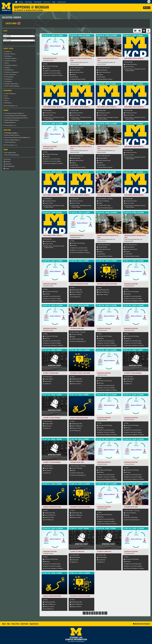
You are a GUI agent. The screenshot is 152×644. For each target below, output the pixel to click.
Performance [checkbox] (9, 79)
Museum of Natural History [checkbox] (12, 140)
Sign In (147, 8)
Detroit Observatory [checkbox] (11, 142)
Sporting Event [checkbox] (9, 70)
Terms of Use (15, 624)
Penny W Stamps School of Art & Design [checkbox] (16, 116)
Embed (6, 169)
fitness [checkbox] (7, 98)
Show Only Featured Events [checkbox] (12, 155)
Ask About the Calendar (141, 624)
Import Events (34, 624)
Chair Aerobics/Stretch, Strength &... (134, 58)
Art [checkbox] (6, 96)
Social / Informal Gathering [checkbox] (12, 86)
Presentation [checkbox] (9, 81)
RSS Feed (7, 159)
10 (100, 613)
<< (84, 613)
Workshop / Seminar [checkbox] (11, 58)
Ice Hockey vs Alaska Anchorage (133, 373)
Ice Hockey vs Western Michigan (52, 462)
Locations (13, 23)
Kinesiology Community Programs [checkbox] (14, 113)
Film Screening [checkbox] (9, 77)
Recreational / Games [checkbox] (11, 65)
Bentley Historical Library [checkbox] (12, 120)
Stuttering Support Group (104, 195)
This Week (29, 2)
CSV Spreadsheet (9, 166)
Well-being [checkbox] (8, 56)
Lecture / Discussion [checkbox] (11, 74)
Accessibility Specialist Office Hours (107, 284)
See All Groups (10, 125)
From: (5, 34)
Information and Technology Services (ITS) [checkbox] (16, 118)
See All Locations (11, 145)
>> (106, 613)
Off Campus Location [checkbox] (12, 133)
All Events (47, 2)
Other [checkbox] (7, 63)
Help (9, 624)
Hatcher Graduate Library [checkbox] (12, 135)
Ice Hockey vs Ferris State (77, 552)
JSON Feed (7, 164)
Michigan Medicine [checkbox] (10, 122)
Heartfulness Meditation (50, 58)
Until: (5, 38)
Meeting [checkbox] (8, 68)
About (4, 624)
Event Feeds (24, 624)
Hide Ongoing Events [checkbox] (10, 153)
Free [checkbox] (7, 100)
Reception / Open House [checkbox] (12, 84)
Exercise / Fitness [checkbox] (10, 54)
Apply (32, 43)
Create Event (61, 2)
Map (54, 2)
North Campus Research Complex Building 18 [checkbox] (18, 137)
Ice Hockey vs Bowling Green (51, 373)
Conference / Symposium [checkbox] (12, 72)
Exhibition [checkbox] (8, 52)
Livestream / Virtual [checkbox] (11, 61)
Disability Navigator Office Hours (79, 284)
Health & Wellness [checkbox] (11, 94)
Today (21, 2)
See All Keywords (11, 106)
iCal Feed (7, 162)
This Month (38, 2)
